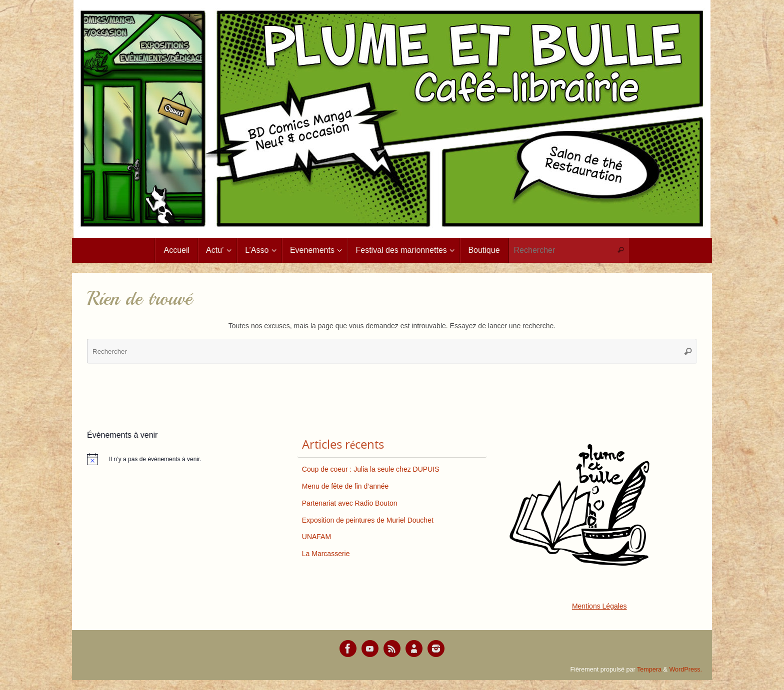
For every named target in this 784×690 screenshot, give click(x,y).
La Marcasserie (326, 554)
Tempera (649, 670)
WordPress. (685, 670)
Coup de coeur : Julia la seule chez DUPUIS (371, 469)
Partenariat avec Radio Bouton (350, 503)
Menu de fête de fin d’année (345, 486)
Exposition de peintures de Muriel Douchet (368, 520)
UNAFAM (316, 537)
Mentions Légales (599, 606)
